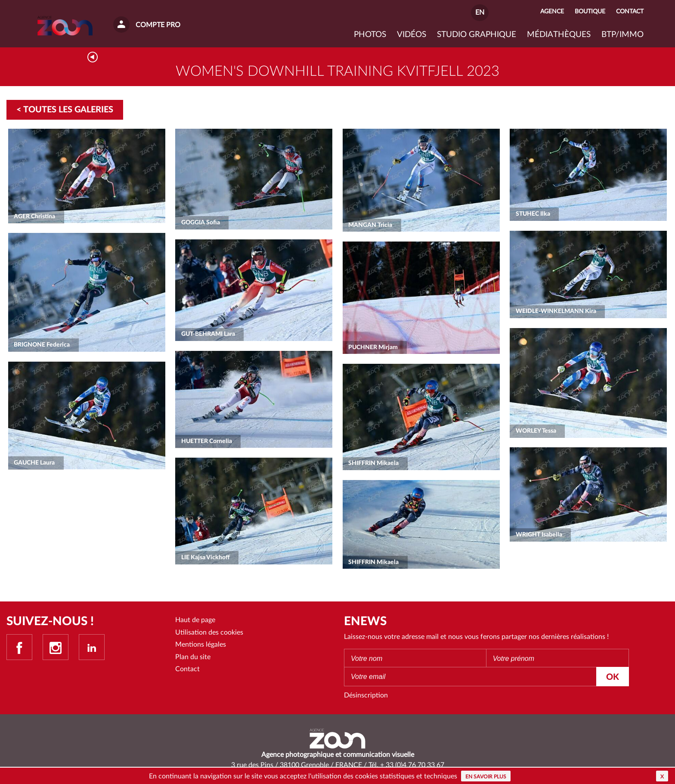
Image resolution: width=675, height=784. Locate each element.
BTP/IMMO (622, 35)
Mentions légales (201, 645)
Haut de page (195, 620)
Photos (370, 35)
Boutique (590, 11)
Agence (552, 11)
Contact (187, 669)
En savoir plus (486, 777)
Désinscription (366, 695)
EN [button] (480, 12)
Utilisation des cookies (209, 632)
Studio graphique (477, 35)
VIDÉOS (412, 35)
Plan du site (193, 657)
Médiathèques (559, 35)
